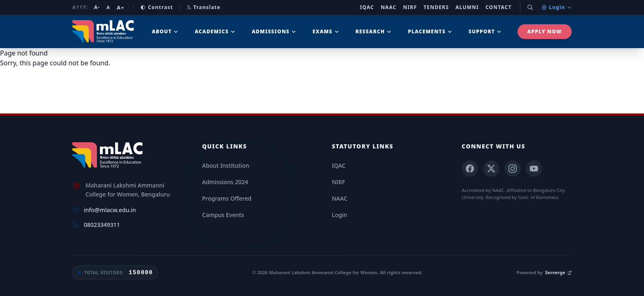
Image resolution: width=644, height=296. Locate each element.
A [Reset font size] (108, 7)
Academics (215, 31)
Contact (499, 7)
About (165, 31)
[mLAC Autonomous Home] (104, 32)
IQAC (367, 7)
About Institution (225, 165)
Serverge (558, 272)
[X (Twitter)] (491, 169)
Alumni (467, 7)
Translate (203, 7)
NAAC (389, 7)
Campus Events (223, 215)
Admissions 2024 (225, 182)
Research (374, 31)
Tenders (436, 7)
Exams (326, 31)
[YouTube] (534, 169)
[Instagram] (513, 169)
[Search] (530, 7)
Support (485, 31)
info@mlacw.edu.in (110, 210)
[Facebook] (470, 169)
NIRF (410, 7)
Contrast (157, 7)
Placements (430, 31)
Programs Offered (227, 198)
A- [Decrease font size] (97, 7)
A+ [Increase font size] (121, 7)
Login (557, 7)
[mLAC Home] (109, 155)
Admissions (274, 31)
